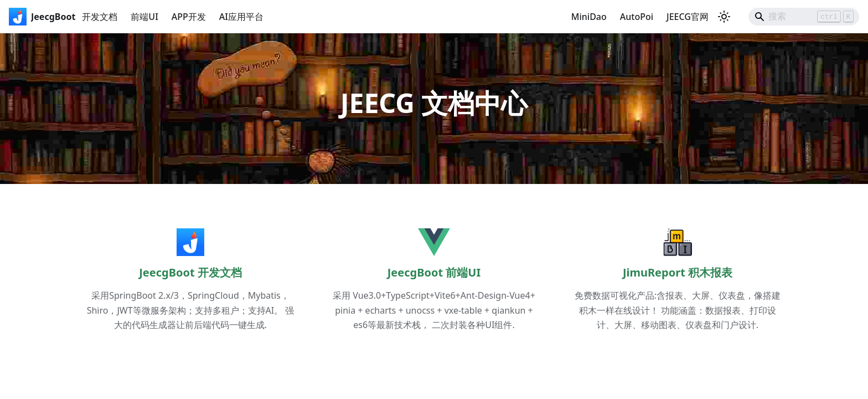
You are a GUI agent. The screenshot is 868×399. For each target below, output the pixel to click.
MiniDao (589, 17)
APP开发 (189, 17)
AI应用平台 (241, 17)
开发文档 (100, 17)
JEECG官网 (688, 17)
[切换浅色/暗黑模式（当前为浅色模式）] (724, 17)
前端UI (144, 17)
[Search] (804, 17)
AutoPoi (637, 17)
